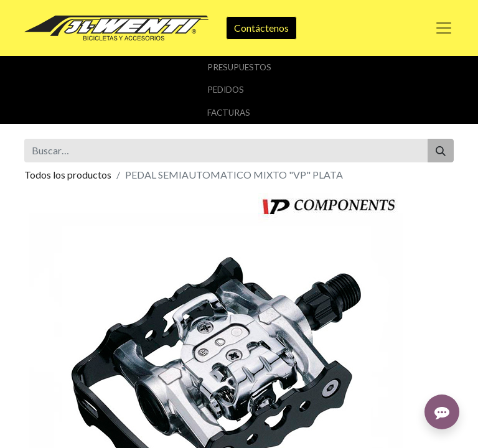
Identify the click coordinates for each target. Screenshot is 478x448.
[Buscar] (441, 151)
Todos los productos (68, 175)
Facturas (229, 113)
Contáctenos (261, 28)
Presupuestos (239, 67)
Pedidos (226, 90)
